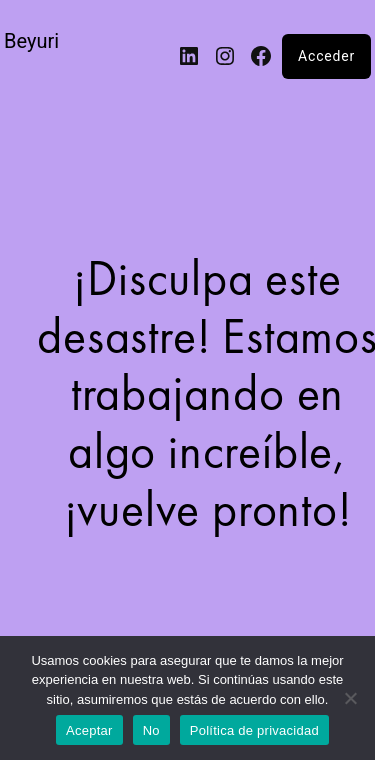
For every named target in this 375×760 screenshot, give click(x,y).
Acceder (326, 56)
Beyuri (31, 41)
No (151, 730)
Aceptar (89, 730)
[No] (350, 698)
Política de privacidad (254, 730)
